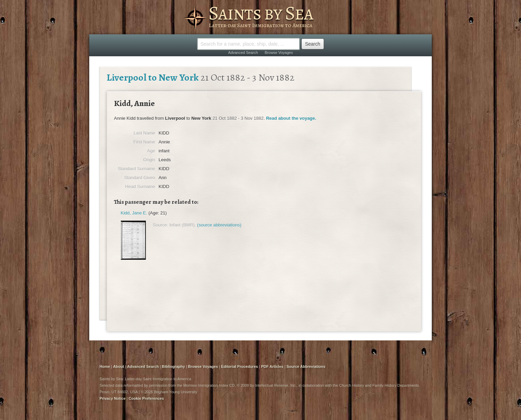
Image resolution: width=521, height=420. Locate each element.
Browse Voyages (279, 52)
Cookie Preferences (146, 398)
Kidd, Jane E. (134, 213)
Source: (160, 225)
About (119, 366)
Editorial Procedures (240, 366)
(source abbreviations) (219, 225)
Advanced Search (243, 52)
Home (105, 366)
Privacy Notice (113, 398)
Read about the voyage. (291, 118)
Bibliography (173, 366)
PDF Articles (272, 366)
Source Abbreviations (306, 366)
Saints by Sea (261, 13)
